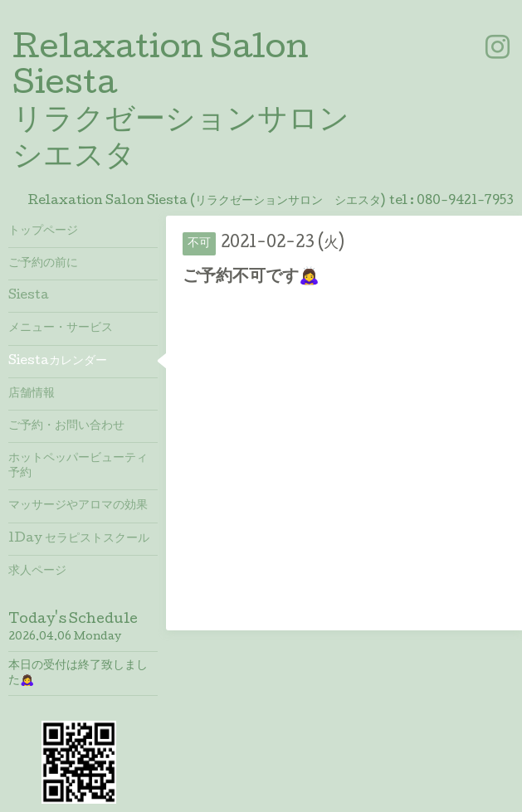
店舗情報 (32, 394)
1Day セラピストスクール (79, 539)
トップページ (43, 231)
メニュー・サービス (61, 328)
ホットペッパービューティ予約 (78, 466)
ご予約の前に (43, 264)
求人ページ (37, 571)
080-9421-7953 (465, 202)
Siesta (29, 296)
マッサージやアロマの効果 (78, 506)
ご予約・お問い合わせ (66, 426)
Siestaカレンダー (58, 362)
